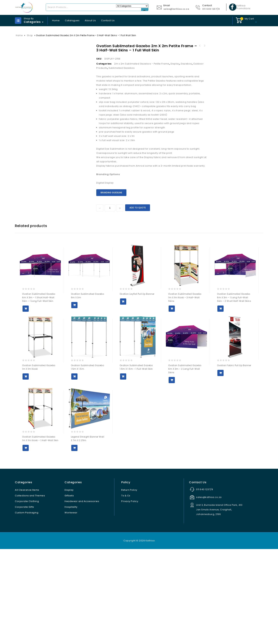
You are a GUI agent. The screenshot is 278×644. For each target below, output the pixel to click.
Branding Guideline (111, 193)
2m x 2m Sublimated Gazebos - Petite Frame (142, 64)
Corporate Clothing (27, 596)
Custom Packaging (27, 608)
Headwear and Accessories (82, 596)
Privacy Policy (130, 596)
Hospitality (71, 602)
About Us (90, 20)
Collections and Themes (30, 591)
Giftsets (69, 591)
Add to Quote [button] (26, 404)
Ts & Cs (126, 591)
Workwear (71, 608)
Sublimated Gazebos (122, 68)
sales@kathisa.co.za (176, 9)
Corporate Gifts (24, 602)
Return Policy (129, 585)
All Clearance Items (27, 585)
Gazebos (186, 64)
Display (175, 64)
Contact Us (108, 20)
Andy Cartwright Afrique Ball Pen (200, 46)
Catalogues (72, 20)
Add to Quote (138, 208)
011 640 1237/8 (211, 9)
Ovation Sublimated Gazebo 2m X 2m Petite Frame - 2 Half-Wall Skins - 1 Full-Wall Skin (204, 46)
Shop (30, 35)
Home (56, 20)
